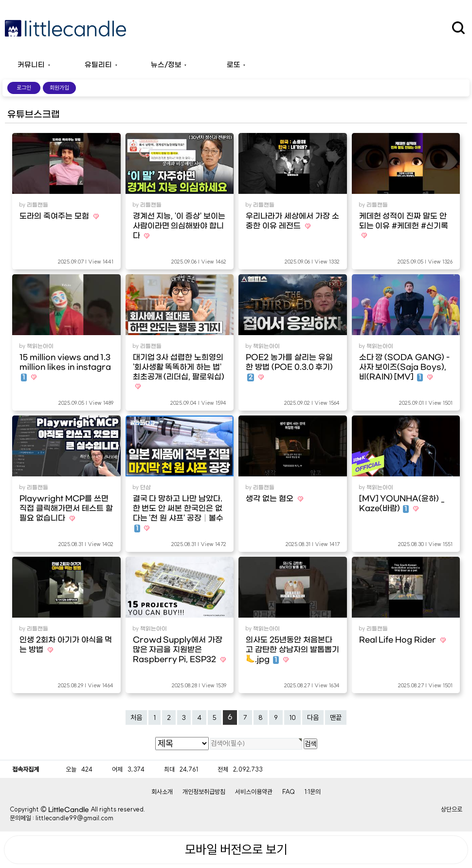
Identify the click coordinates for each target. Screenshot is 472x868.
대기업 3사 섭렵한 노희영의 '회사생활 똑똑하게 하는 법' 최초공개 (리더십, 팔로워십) (179, 367)
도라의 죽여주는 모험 (55, 216)
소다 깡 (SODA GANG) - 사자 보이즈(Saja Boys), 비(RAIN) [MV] (404, 367)
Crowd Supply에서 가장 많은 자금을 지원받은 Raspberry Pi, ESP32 (178, 650)
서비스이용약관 (254, 792)
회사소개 (162, 792)
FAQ (289, 792)
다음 (313, 717)
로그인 (24, 88)
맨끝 (336, 717)
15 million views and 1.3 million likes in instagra (65, 367)
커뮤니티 (31, 65)
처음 (136, 717)
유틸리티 (98, 65)
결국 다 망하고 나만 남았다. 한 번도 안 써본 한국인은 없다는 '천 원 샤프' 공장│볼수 (178, 513)
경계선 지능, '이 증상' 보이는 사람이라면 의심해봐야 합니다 (179, 226)
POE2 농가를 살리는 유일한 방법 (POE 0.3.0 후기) (289, 367)
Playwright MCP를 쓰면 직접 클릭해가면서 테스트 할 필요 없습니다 (66, 509)
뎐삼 (145, 488)
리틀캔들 (37, 205)
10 (292, 717)
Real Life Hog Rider (399, 640)
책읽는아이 (40, 346)
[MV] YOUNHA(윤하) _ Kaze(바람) (402, 504)
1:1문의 (313, 792)
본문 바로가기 (0, 0)
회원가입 (59, 88)
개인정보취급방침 (204, 792)
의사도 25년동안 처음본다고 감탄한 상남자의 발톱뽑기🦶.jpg (292, 650)
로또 (234, 65)
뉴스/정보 (166, 65)
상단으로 (452, 809)
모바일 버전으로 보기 (236, 849)
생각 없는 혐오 (271, 499)
